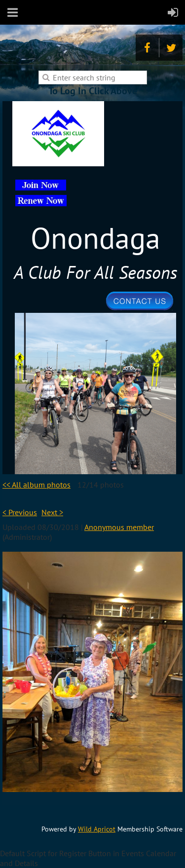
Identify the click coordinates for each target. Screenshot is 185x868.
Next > (52, 512)
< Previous (20, 512)
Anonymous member (119, 527)
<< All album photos (37, 485)
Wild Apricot (97, 829)
